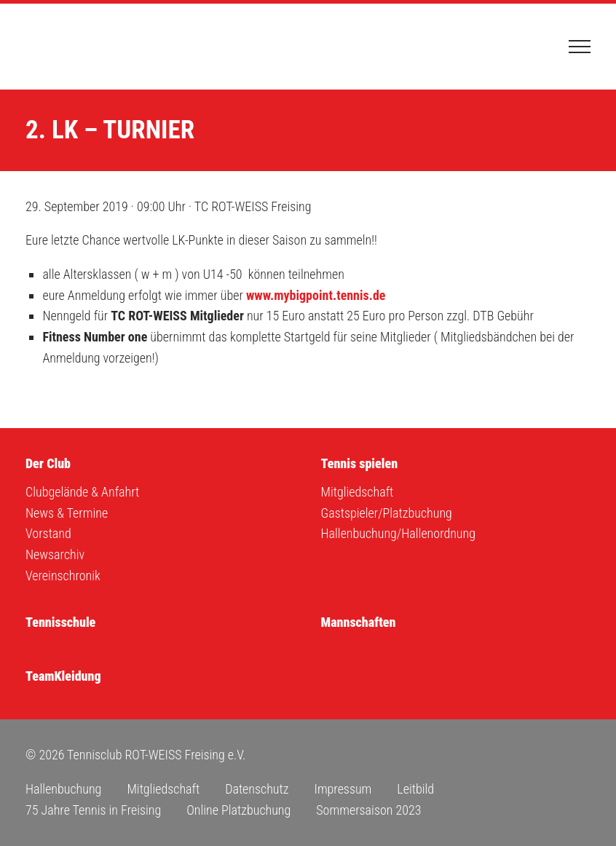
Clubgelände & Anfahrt (82, 492)
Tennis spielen (360, 463)
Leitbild (415, 789)
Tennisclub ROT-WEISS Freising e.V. (98, 47)
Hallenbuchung (63, 789)
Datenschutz (257, 789)
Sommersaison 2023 (368, 810)
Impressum (343, 789)
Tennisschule (60, 622)
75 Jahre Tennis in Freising (93, 810)
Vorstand (48, 533)
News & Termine (67, 513)
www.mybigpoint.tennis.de (316, 295)
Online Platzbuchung (238, 810)
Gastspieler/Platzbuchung (387, 513)
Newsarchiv (55, 554)
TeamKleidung (63, 676)
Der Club (48, 463)
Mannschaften (359, 622)
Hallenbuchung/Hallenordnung (398, 533)
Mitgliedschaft (358, 492)
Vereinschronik (63, 576)
